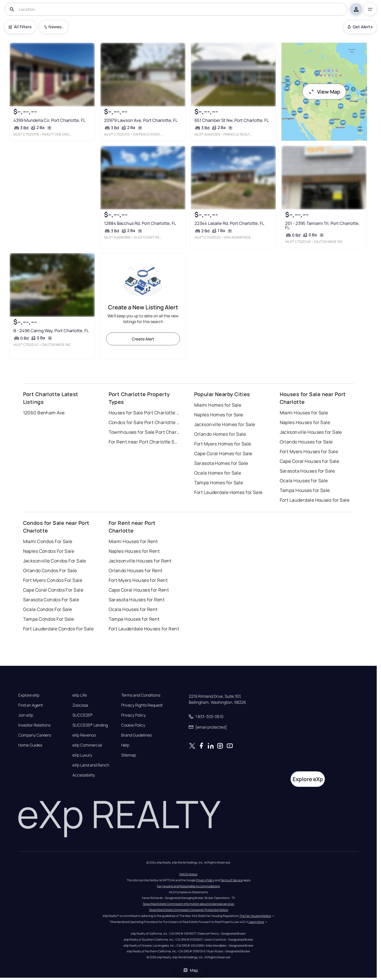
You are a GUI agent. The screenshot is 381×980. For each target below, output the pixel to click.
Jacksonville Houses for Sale (311, 432)
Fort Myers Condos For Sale (53, 580)
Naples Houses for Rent (134, 551)
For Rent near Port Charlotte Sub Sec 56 (144, 442)
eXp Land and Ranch (91, 765)
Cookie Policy (133, 725)
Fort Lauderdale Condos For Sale (58, 629)
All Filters (20, 27)
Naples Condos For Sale (49, 551)
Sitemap (129, 755)
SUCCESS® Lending (90, 725)
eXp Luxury (82, 755)
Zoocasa (80, 705)
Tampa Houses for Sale (305, 490)
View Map (324, 92)
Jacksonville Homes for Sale (225, 424)
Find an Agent (31, 705)
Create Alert (143, 339)
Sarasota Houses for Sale (307, 471)
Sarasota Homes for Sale (221, 463)
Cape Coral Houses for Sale (309, 461)
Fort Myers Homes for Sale (223, 444)
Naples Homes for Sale (219, 415)
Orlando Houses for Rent (136, 570)
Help (125, 745)
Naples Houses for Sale (305, 422)
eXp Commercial (87, 745)
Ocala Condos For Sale (48, 609)
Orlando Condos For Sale (50, 570)
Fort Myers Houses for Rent (138, 580)
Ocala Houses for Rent (133, 609)
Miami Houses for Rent (133, 541)
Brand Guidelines (136, 735)
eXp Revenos (84, 735)
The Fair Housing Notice (255, 916)
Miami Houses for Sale (304, 413)
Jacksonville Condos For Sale (55, 561)
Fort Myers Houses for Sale (309, 451)
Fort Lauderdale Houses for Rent (144, 629)
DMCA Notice (188, 874)
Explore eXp (29, 695)
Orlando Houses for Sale (306, 442)
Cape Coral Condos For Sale (53, 590)
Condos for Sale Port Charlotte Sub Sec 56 (144, 422)
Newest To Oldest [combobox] (56, 27)
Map (190, 970)
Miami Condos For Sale (48, 541)
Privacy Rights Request (142, 705)
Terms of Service (232, 880)
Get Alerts (360, 27)
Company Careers (35, 735)
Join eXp (26, 715)
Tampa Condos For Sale (49, 619)
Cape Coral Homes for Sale (223, 453)
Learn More (256, 922)
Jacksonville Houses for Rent (140, 561)
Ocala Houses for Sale (304, 481)
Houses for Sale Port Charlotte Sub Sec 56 (144, 413)
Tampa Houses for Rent (134, 619)
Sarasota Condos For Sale (51, 600)
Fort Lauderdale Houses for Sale (315, 500)
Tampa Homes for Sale (219, 483)
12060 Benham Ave (44, 413)
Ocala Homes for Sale (218, 473)
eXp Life (80, 695)
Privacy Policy (133, 715)
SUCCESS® (83, 715)
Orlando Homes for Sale (220, 434)
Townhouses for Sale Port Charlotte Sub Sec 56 (144, 432)
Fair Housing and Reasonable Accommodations (188, 886)
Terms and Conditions (141, 695)
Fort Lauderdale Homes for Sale (228, 492)
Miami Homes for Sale (218, 405)
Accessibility (84, 775)
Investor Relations (34, 725)
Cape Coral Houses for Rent (139, 590)
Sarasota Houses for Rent (137, 600)
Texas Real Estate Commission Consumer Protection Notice (189, 910)
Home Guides (30, 745)
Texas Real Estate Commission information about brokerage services (188, 904)
